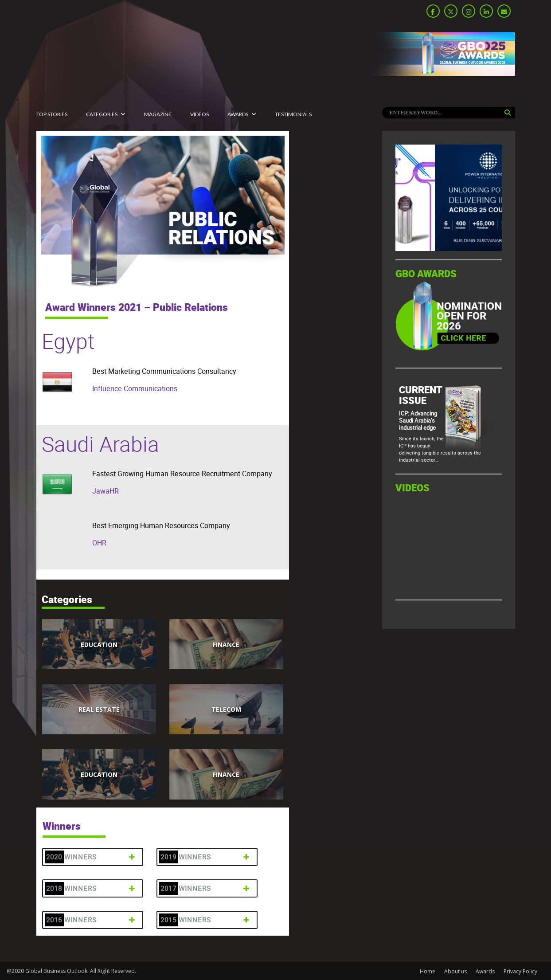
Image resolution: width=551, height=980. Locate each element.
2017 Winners (206, 888)
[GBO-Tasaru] (449, 249)
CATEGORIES (102, 114)
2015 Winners (206, 920)
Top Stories (52, 114)
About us (455, 971)
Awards (238, 114)
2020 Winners (92, 857)
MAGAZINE (158, 114)
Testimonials (293, 114)
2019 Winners (206, 857)
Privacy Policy (520, 971)
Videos (199, 114)
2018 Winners (92, 888)
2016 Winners (92, 920)
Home (428, 971)
